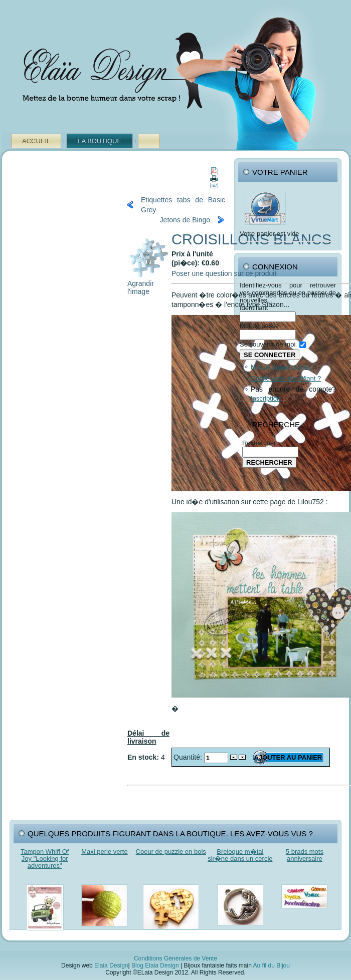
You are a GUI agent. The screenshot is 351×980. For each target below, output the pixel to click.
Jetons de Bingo (185, 220)
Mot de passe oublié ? (283, 367)
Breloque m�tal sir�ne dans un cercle (240, 855)
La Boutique (100, 141)
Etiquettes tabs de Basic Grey (183, 205)
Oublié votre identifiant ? (286, 378)
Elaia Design (111, 965)
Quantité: (189, 757)
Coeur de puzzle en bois (171, 852)
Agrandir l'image (148, 284)
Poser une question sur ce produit (224, 273)
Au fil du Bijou (272, 965)
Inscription (266, 398)
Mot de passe (259, 326)
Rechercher (259, 443)
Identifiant (254, 308)
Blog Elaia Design (155, 965)
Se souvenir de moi (268, 344)
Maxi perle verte (104, 852)
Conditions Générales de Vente (175, 958)
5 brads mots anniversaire (305, 855)
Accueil (36, 141)
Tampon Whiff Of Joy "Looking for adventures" (45, 859)
